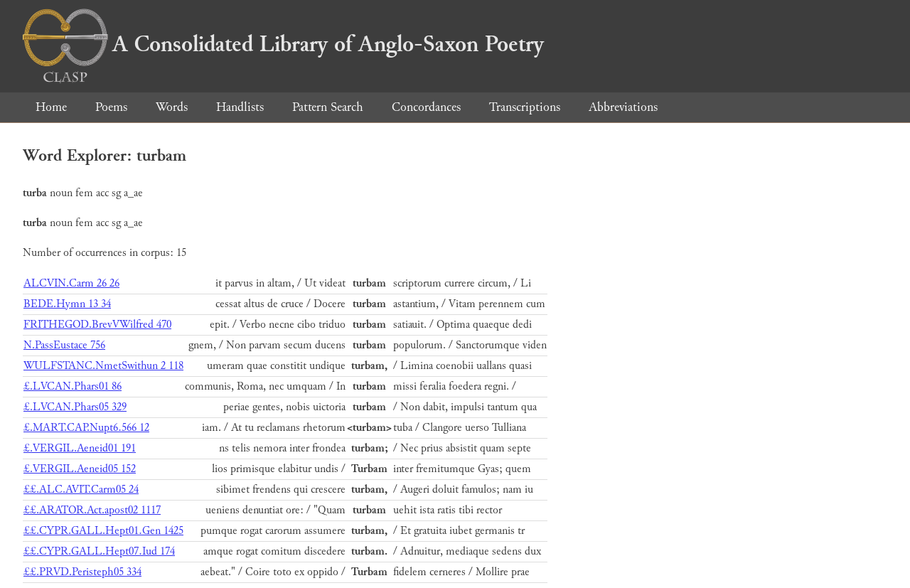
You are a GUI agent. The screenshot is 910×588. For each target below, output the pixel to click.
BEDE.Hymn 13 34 (67, 304)
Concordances (426, 107)
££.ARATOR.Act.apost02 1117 (92, 510)
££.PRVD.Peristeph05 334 (82, 572)
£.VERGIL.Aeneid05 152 (80, 469)
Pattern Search (328, 107)
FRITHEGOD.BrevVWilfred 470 (97, 325)
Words (172, 107)
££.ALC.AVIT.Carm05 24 (81, 490)
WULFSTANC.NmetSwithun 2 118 (103, 366)
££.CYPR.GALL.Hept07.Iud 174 (99, 551)
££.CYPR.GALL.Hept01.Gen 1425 (103, 531)
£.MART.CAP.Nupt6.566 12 (86, 428)
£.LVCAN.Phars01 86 (73, 386)
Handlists (240, 107)
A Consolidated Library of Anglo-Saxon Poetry (283, 44)
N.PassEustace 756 (64, 345)
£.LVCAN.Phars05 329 (75, 407)
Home (51, 107)
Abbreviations (623, 107)
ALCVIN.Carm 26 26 (71, 283)
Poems (111, 107)
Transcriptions (525, 107)
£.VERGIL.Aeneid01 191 (80, 448)
